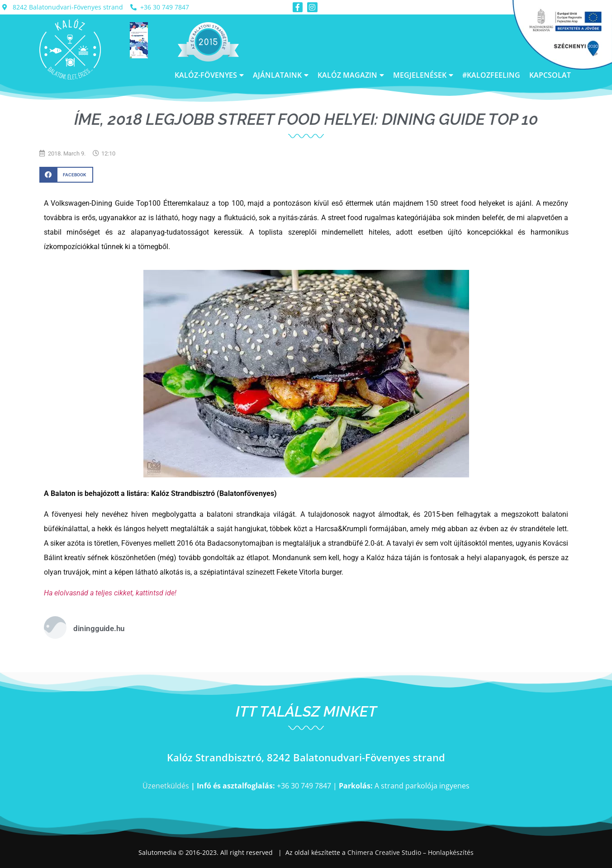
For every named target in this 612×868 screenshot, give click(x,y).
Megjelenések (423, 75)
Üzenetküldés (166, 786)
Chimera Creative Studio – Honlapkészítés (410, 852)
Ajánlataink (281, 75)
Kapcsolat (550, 75)
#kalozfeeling (491, 75)
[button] (66, 175)
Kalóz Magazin (351, 75)
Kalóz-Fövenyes (209, 75)
